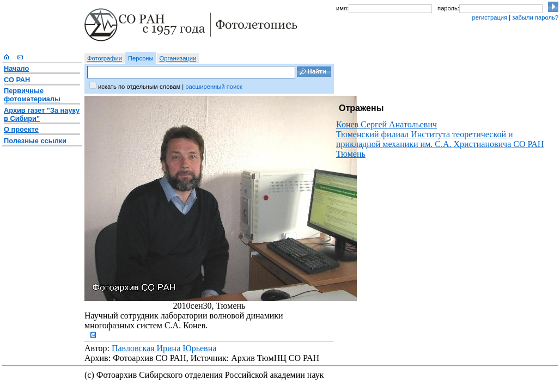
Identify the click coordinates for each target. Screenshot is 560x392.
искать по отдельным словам (139, 87)
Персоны (141, 58)
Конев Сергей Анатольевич (386, 124)
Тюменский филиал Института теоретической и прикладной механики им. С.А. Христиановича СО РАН (440, 139)
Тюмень (351, 154)
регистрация (489, 17)
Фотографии (105, 58)
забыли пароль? (535, 17)
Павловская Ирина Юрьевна (164, 348)
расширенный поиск (214, 87)
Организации (178, 58)
